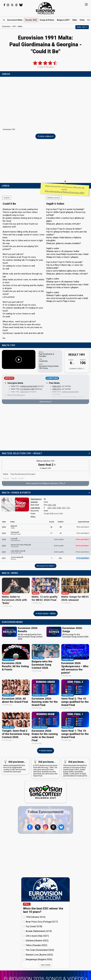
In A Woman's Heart (27, 389)
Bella (14, 527)
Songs (47, 20)
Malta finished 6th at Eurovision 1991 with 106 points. (65, 189)
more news (46, 744)
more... (33, 516)
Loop (15, 539)
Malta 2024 (57, 386)
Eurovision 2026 (45, 972)
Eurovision (6, 26)
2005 (50, 505)
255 (60, 558)
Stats (75, 20)
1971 (68, 508)
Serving (16, 533)
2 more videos (45, 136)
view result (45, 958)
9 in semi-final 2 (83, 533)
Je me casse (17, 558)
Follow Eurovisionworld (46, 805)
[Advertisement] (45, 162)
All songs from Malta (46, 566)
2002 (54, 505)
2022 (4, 552)
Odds (82, 20)
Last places (35, 508)
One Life (23, 398)
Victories (34, 502)
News (15, 20)
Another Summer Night (29, 386)
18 (51, 527)
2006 (59, 508)
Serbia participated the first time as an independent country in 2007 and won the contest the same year (15, 759)
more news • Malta (46, 612)
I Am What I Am (18, 552)
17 (51, 533)
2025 (4, 533)
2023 (54, 508)
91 (61, 533)
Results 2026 (31, 20)
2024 (50, 508)
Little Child (24, 392)
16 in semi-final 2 (82, 552)
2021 (4, 558)
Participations (36, 499)
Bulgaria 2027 (63, 20)
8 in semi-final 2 (83, 527)
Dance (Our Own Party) (21, 546)
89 (61, 527)
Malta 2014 (57, 389)
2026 (4, 527)
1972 (64, 508)
